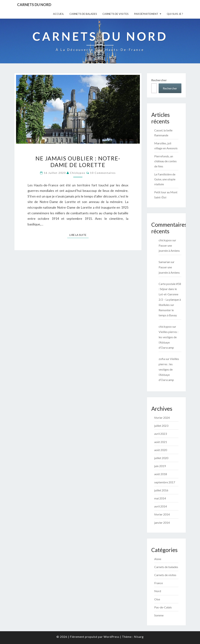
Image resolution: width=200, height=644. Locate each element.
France (159, 583)
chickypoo (78, 173)
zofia (162, 359)
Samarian (164, 262)
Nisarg (139, 637)
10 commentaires (103, 173)
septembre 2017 (165, 482)
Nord (158, 591)
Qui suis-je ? (175, 14)
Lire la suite (79, 235)
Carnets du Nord (34, 5)
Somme (159, 615)
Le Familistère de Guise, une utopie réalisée (165, 179)
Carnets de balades (83, 14)
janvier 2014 (162, 523)
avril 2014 (161, 506)
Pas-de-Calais (163, 607)
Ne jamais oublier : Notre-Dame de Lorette (78, 162)
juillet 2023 (161, 426)
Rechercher (159, 80)
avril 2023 (161, 434)
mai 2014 (160, 498)
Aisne (158, 559)
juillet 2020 (161, 458)
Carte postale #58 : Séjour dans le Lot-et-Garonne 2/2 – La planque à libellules (170, 294)
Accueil (59, 14)
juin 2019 (160, 466)
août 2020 (161, 450)
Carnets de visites (115, 14)
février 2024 (162, 418)
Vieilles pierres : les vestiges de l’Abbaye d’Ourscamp (169, 369)
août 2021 (161, 442)
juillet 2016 (161, 490)
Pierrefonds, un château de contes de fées (165, 161)
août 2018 (161, 474)
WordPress (111, 637)
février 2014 (162, 514)
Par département (146, 14)
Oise (157, 599)
